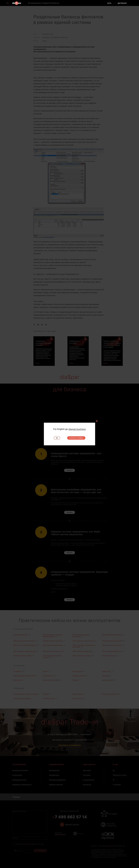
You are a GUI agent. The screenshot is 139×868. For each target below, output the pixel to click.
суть (109, 3)
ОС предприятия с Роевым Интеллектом (44, 3)
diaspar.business (77, 429)
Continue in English (76, 438)
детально (122, 3)
